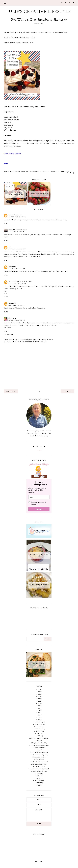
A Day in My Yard (39, 767)
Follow (39, 450)
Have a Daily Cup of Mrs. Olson (20, 281)
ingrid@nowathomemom (18, 230)
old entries (67, 391)
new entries (11, 391)
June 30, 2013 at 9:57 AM (17, 217)
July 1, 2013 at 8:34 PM (16, 232)
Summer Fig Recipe (39, 757)
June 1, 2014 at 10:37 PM (17, 320)
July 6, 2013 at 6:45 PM (17, 269)
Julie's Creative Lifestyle (39, 11)
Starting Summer (39, 759)
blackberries (15, 171)
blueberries (25, 171)
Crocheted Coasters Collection (39, 745)
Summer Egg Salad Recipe (39, 764)
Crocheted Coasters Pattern (39, 752)
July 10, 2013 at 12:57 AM (17, 283)
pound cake (35, 171)
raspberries (44, 171)
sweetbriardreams (15, 215)
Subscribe (39, 509)
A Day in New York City (39, 743)
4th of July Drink (39, 750)
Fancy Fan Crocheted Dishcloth (39, 769)
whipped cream (66, 171)
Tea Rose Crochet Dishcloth (39, 762)
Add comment (9, 335)
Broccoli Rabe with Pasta (39, 771)
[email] (39, 497)
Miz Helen (12, 318)
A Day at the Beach (39, 748)
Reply (6, 224)
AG (10, 247)
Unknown (12, 266)
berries (7, 171)
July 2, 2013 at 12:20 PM (17, 249)
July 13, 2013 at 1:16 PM (17, 305)
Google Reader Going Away (39, 755)
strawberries (55, 171)
